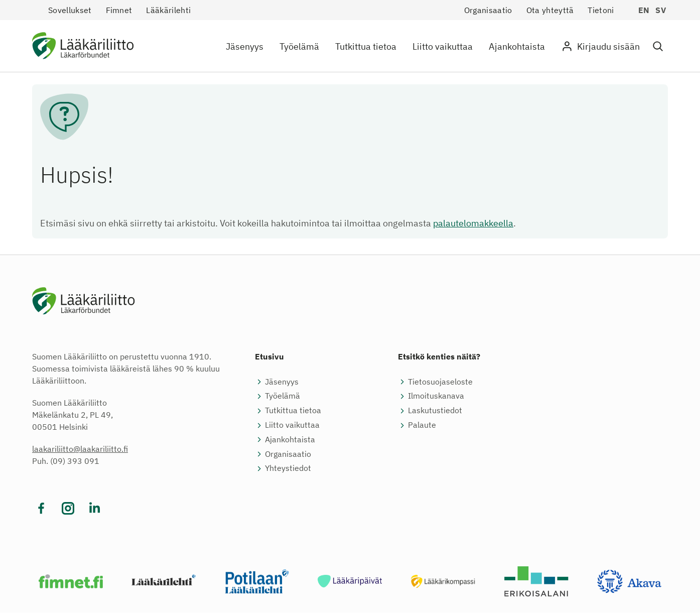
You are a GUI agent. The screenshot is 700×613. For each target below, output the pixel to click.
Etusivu (269, 357)
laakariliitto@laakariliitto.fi (80, 449)
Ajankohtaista (517, 46)
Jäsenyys (245, 46)
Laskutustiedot (435, 411)
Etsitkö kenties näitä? (439, 357)
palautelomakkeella (473, 223)
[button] (658, 46)
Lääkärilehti (168, 10)
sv (661, 10)
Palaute (422, 425)
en (644, 10)
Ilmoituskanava (436, 397)
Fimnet (119, 10)
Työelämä (299, 46)
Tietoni (601, 10)
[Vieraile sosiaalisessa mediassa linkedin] (95, 509)
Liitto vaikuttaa (443, 46)
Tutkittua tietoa (366, 46)
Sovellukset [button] (70, 10)
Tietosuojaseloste (440, 382)
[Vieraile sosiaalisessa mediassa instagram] (68, 509)
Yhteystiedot (288, 469)
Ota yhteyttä (550, 10)
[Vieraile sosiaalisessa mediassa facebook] (41, 509)
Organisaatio (488, 10)
